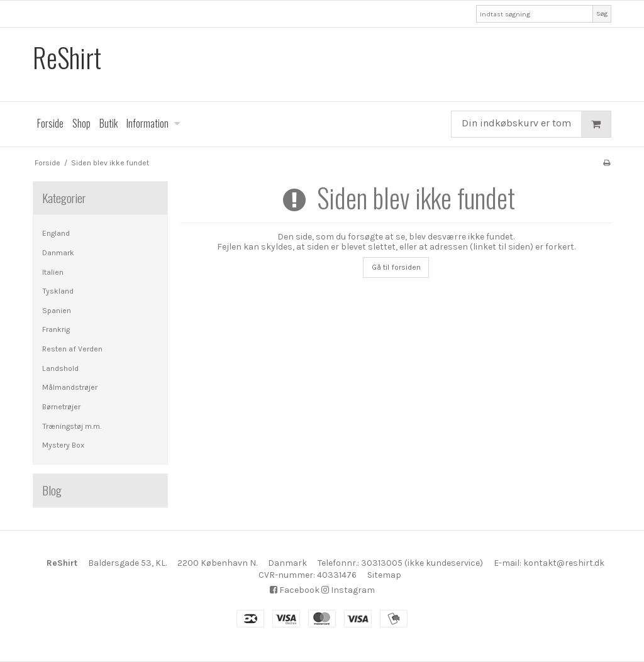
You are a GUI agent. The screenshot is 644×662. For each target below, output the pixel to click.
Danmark (58, 253)
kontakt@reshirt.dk (564, 563)
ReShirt (67, 58)
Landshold (60, 368)
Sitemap (384, 575)
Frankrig (56, 329)
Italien (53, 272)
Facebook (295, 590)
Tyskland (58, 291)
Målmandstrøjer (70, 387)
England (56, 233)
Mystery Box (63, 445)
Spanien (57, 311)
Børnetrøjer (61, 407)
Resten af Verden (72, 349)
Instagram (348, 590)
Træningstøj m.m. (72, 426)
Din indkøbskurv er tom (536, 124)
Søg (602, 14)
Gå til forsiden (396, 267)
